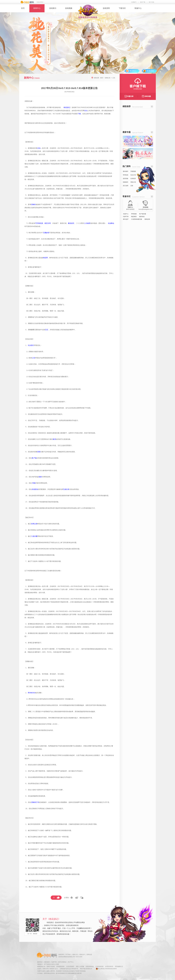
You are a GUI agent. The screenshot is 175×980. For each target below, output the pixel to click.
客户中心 (71, 962)
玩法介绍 (133, 175)
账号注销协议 (62, 962)
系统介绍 (133, 182)
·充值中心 (126, 214)
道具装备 (126, 179)
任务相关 (133, 179)
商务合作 (82, 955)
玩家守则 (54, 962)
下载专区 (122, 8)
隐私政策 (47, 962)
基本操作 (126, 171)
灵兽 (132, 186)
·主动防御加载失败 (136, 219)
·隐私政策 (147, 219)
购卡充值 (151, 2)
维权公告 (75, 955)
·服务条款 (142, 217)
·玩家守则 (126, 217)
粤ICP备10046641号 (86, 969)
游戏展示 (53, 8)
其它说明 (126, 186)
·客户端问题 (142, 214)
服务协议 (40, 962)
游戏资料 (106, 8)
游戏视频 (69, 8)
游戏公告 (108, 78)
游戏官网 (61, 955)
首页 (23, 8)
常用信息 (126, 175)
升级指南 (133, 171)
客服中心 (138, 8)
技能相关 (126, 182)
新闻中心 (37, 8)
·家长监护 (126, 219)
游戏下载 (143, 2)
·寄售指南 (134, 214)
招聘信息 (89, 955)
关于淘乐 (68, 955)
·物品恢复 (134, 217)
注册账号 (134, 2)
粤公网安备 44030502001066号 (106, 969)
